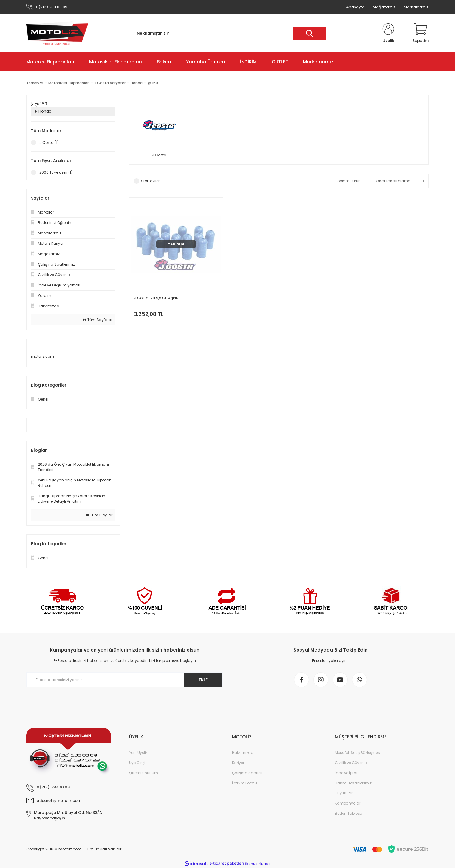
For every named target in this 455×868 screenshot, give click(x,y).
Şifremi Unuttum (144, 773)
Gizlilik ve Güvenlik (351, 763)
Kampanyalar (348, 803)
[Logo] (57, 33)
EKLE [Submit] (203, 680)
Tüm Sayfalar (98, 320)
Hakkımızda (243, 753)
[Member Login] (388, 33)
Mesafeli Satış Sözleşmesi (358, 753)
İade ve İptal (346, 773)
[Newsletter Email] (125, 680)
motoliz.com (42, 356)
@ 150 (153, 83)
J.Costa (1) (49, 142)
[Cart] (421, 33)
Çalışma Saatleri (247, 773)
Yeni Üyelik (138, 753)
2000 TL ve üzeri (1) (56, 172)
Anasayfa (355, 7)
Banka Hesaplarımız (353, 783)
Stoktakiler (150, 181)
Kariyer (238, 763)
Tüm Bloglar (99, 515)
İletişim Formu (244, 783)
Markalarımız (416, 7)
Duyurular (344, 793)
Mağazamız (384, 7)
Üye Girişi (137, 763)
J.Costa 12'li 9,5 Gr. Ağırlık (156, 298)
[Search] (227, 33)
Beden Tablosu (349, 813)
